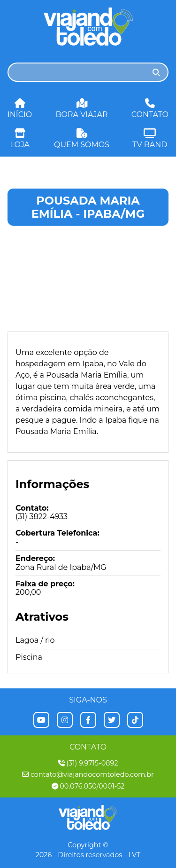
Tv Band (150, 138)
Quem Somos (82, 138)
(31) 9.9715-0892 (88, 763)
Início (20, 108)
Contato (150, 108)
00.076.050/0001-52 (88, 786)
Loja (20, 138)
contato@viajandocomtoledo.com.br (88, 775)
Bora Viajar (82, 108)
